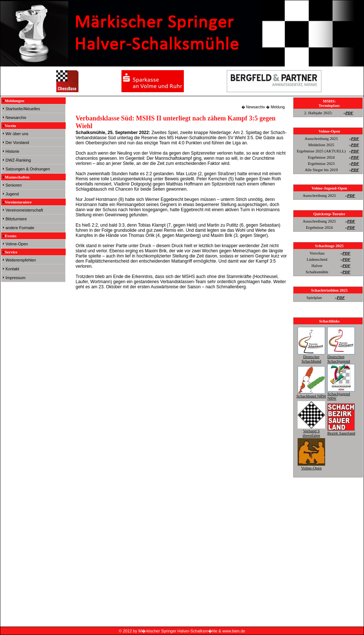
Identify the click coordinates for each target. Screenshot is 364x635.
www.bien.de (234, 631)
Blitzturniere (16, 219)
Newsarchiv (16, 118)
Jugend (12, 194)
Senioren (14, 185)
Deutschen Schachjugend (341, 357)
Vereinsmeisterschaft (24, 210)
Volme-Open (17, 244)
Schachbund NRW (312, 394)
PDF (349, 113)
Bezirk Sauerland (341, 431)
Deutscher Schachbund (311, 357)
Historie (12, 151)
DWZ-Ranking (18, 160)
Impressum (15, 278)
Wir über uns (17, 134)
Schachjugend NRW (341, 394)
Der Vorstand (17, 142)
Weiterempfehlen (21, 260)
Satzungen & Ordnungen (28, 169)
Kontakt (12, 269)
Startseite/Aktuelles (23, 109)
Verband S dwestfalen (311, 431)
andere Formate (20, 228)
